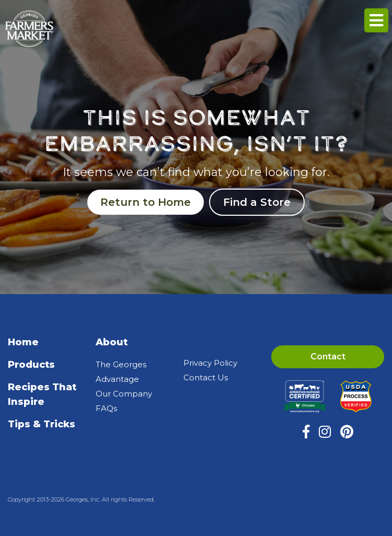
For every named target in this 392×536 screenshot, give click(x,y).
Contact (328, 357)
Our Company (124, 394)
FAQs (106, 408)
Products (31, 365)
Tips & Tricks (42, 424)
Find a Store (257, 202)
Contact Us (206, 377)
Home (23, 342)
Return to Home (146, 202)
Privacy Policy (210, 363)
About (112, 342)
